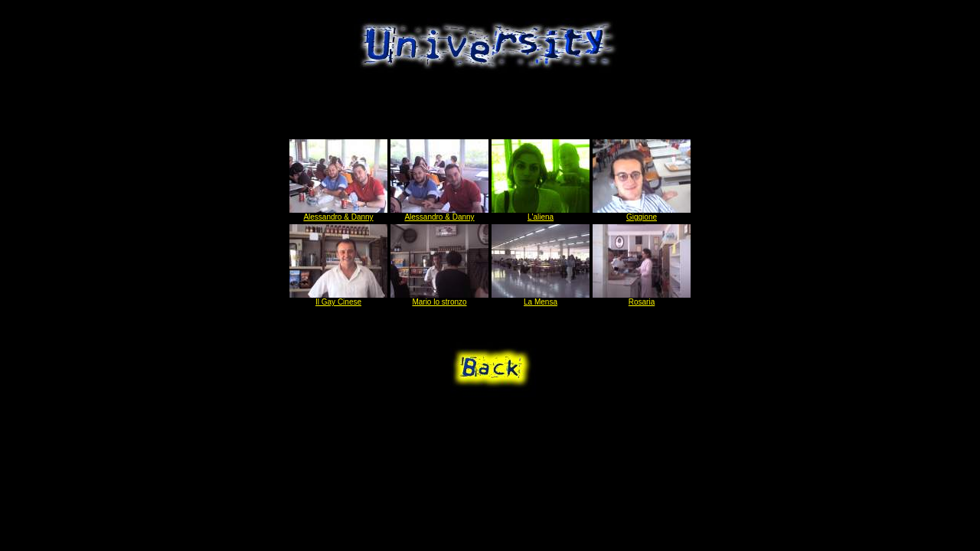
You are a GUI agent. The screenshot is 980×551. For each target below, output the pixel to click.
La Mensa (541, 298)
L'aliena (541, 214)
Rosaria (642, 298)
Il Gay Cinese (338, 298)
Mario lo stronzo (439, 298)
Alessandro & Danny (338, 214)
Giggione (642, 214)
